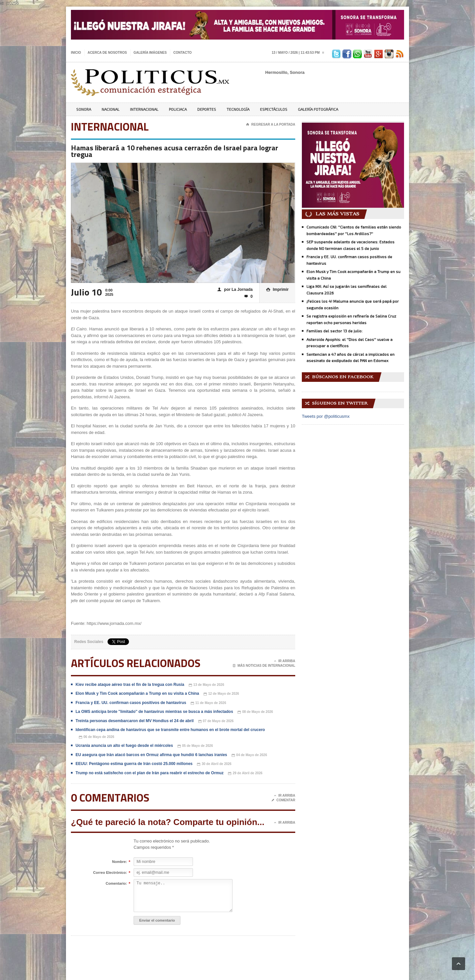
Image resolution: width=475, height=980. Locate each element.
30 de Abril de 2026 (214, 764)
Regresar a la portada (271, 125)
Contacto (182, 53)
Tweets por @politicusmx (326, 416)
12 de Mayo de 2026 (221, 694)
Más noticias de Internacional (264, 666)
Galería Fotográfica (318, 109)
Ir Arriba (285, 661)
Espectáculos (274, 109)
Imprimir (277, 290)
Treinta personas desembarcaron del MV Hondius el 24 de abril (135, 721)
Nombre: (120, 862)
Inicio (76, 53)
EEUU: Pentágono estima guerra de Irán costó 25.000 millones (134, 764)
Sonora (84, 109)
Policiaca (178, 109)
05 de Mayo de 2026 (195, 746)
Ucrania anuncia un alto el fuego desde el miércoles (124, 746)
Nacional (111, 109)
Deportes (207, 109)
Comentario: (116, 884)
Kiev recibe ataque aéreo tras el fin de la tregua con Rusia (130, 685)
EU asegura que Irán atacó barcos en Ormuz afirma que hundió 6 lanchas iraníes (151, 755)
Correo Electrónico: (110, 873)
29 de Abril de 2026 (245, 773)
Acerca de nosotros (107, 53)
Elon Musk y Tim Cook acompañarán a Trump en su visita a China (137, 693)
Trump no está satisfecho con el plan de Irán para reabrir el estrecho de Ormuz (150, 773)
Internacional (144, 109)
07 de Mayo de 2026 (216, 721)
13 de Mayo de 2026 (206, 685)
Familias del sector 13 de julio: (334, 331)
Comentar (283, 800)
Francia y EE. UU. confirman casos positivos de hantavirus (131, 703)
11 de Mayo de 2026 (208, 703)
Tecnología (238, 109)
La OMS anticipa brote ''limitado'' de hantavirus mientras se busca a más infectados (154, 712)
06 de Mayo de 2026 (96, 737)
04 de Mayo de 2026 (249, 755)
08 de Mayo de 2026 (255, 712)
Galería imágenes (150, 53)
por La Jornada (235, 290)
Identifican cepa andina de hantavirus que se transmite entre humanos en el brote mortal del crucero (170, 730)
